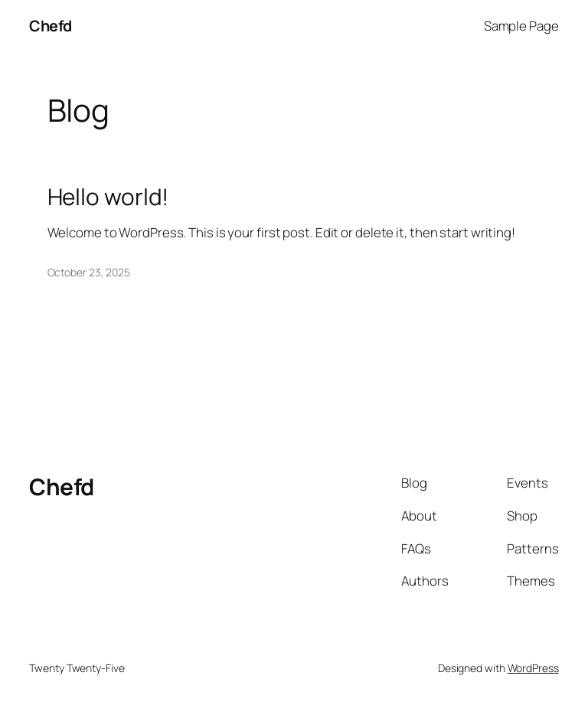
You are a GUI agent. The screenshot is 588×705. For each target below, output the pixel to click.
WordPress (533, 668)
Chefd (51, 26)
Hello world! (108, 196)
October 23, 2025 (89, 272)
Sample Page (521, 26)
